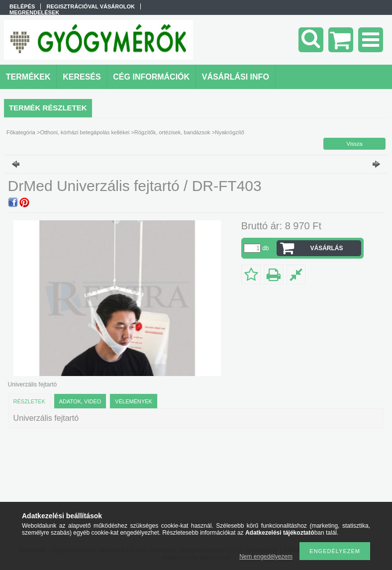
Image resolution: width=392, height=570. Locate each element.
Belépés (22, 6)
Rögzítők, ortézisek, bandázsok (172, 132)
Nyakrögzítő (230, 132)
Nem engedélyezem (266, 557)
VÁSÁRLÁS (327, 248)
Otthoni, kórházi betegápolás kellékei (85, 132)
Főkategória (21, 132)
